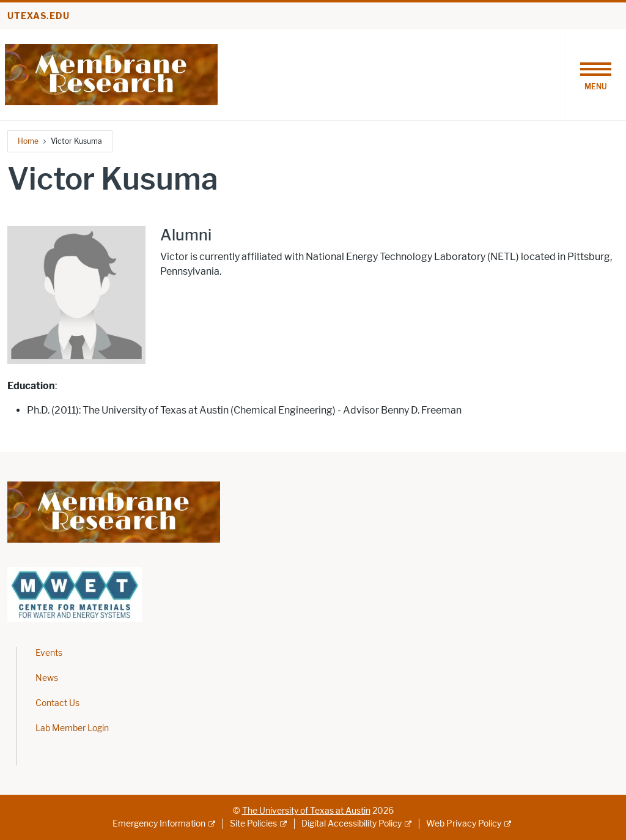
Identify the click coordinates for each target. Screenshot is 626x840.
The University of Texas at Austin (306, 811)
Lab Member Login (72, 728)
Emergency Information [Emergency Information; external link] (159, 824)
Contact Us (57, 703)
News (47, 678)
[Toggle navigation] (595, 75)
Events (49, 653)
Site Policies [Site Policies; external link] (253, 824)
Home (28, 141)
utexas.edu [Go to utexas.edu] (39, 16)
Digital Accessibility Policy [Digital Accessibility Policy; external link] (352, 824)
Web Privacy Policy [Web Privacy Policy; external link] (464, 824)
